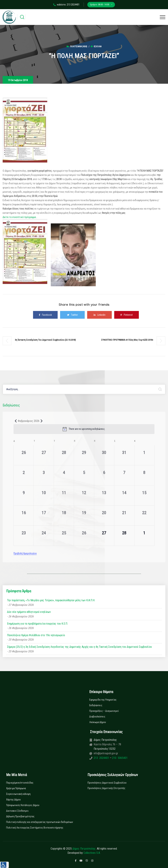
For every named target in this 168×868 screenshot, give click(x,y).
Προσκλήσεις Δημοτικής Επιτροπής (106, 788)
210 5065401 (119, 758)
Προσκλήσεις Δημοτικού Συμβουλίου (107, 783)
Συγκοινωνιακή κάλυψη (18, 794)
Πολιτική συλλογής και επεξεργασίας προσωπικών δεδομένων (40, 822)
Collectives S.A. (92, 853)
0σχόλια (96, 47)
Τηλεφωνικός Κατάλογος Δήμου (23, 805)
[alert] (84, 429)
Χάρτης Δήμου (13, 800)
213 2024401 (102, 758)
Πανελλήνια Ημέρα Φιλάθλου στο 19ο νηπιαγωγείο (36, 635)
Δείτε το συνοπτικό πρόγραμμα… (20, 217)
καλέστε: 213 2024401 (66, 5)
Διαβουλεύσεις (97, 717)
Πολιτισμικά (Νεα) (79, 47)
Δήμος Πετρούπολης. (84, 849)
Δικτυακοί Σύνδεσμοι (17, 811)
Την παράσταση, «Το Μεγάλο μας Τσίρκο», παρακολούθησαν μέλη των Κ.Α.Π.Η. (51, 600)
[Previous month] (16, 421)
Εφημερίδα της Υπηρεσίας (103, 700)
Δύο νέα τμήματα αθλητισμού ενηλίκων (29, 612)
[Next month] (41, 421)
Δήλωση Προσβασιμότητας (20, 816)
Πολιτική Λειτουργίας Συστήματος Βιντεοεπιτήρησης (35, 828)
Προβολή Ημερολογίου (25, 553)
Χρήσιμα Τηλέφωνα (16, 788)
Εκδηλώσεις (96, 705)
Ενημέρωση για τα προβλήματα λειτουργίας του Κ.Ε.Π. (37, 624)
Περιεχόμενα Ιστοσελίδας (20, 783)
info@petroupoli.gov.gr (106, 753)
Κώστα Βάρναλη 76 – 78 (107, 744)
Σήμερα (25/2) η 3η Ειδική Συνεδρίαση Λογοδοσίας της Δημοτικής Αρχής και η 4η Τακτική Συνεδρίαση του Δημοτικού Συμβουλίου (79, 647)
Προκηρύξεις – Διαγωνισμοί (104, 711)
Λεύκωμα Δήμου (98, 722)
